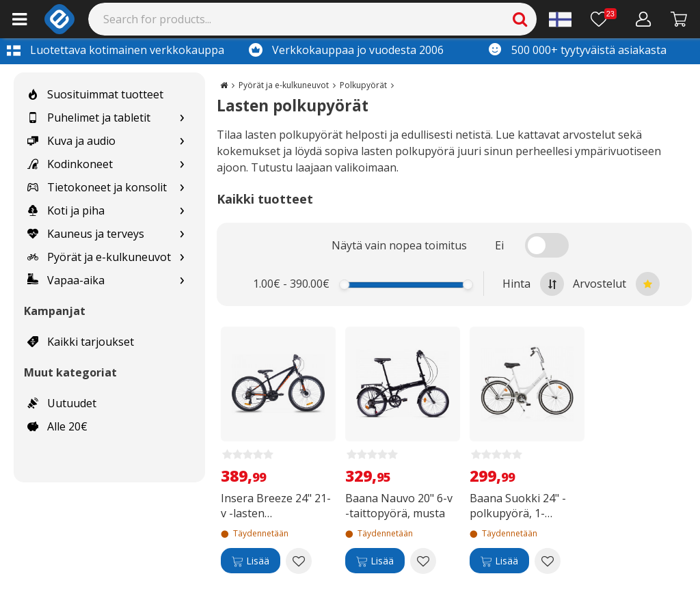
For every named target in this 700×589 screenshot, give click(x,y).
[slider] (345, 285)
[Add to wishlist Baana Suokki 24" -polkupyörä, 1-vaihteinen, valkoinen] (548, 561)
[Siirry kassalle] (679, 19)
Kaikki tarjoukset (81, 342)
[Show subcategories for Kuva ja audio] (182, 141)
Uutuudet (62, 403)
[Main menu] (19, 19)
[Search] (313, 19)
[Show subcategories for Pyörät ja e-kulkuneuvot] (182, 257)
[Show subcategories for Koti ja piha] (182, 211)
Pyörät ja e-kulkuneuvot (99, 257)
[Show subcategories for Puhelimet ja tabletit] (182, 118)
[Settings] (560, 19)
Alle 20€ (57, 426)
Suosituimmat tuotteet (95, 94)
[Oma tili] (644, 19)
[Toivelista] (604, 19)
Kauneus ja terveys (86, 234)
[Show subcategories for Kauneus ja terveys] (182, 234)
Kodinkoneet (70, 164)
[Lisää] (251, 561)
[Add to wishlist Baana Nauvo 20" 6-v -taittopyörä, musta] (423, 561)
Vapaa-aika (66, 280)
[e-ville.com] (59, 19)
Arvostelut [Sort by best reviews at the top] (616, 284)
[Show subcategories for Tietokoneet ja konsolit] (182, 188)
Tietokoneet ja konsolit (97, 187)
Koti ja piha (66, 210)
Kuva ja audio (71, 141)
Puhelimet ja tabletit (89, 118)
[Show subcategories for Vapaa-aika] (182, 280)
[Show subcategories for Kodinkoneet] (182, 164)
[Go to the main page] (224, 85)
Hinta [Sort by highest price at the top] (533, 284)
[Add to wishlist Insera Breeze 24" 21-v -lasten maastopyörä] (299, 561)
